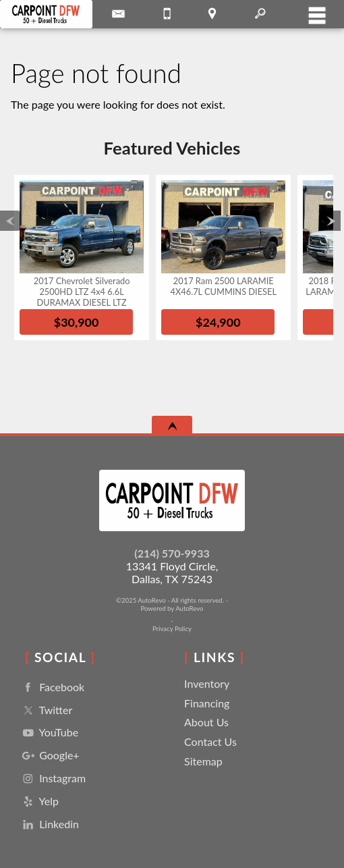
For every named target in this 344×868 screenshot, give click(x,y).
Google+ (50, 756)
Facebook (52, 687)
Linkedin (49, 824)
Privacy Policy (172, 629)
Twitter (46, 710)
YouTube (49, 733)
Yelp (39, 802)
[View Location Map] (212, 14)
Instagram (53, 779)
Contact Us (210, 741)
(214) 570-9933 (172, 553)
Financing (207, 703)
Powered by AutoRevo (172, 608)
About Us (206, 722)
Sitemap (203, 761)
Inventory (207, 683)
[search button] (260, 9)
